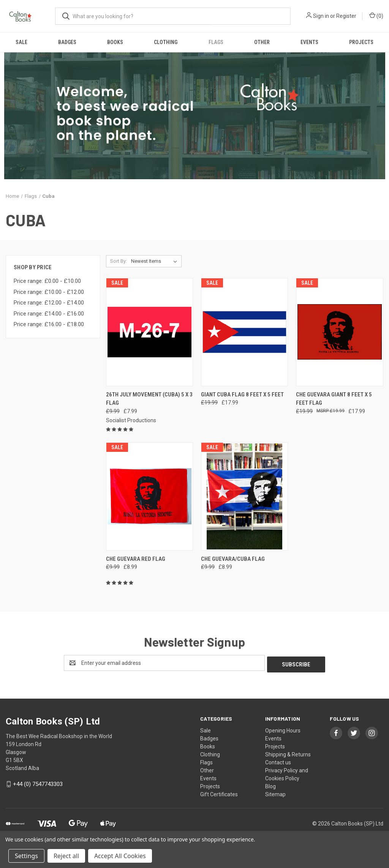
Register (346, 16)
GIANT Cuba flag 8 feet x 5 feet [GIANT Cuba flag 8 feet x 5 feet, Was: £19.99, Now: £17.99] (242, 395)
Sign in (321, 16)
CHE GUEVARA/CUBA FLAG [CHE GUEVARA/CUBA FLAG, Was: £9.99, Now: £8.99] (233, 559)
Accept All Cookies (120, 856)
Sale (21, 42)
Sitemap (275, 793)
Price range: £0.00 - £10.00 (47, 281)
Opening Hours (283, 729)
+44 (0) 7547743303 (38, 783)
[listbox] (156, 261)
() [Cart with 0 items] (376, 16)
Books (115, 42)
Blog (270, 785)
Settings (26, 856)
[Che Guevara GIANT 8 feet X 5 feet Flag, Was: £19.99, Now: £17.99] (339, 332)
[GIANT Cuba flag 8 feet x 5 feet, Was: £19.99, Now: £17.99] (244, 332)
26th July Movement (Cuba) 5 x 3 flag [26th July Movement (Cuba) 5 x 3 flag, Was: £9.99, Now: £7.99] (149, 399)
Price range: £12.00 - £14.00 (49, 303)
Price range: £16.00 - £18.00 (49, 324)
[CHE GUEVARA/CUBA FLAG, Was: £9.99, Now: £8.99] (244, 496)
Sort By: (119, 261)
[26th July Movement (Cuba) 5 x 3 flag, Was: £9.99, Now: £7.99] (149, 332)
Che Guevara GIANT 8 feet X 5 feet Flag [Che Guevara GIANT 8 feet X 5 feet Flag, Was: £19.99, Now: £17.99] (334, 399)
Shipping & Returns (288, 753)
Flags (216, 42)
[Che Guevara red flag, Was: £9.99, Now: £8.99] (149, 496)
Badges (67, 42)
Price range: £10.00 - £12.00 (49, 292)
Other (262, 42)
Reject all (66, 856)
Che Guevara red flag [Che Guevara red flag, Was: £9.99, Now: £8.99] (136, 559)
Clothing (166, 42)
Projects (361, 42)
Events (309, 42)
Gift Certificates (219, 793)
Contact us (278, 761)
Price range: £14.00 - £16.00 (49, 314)
